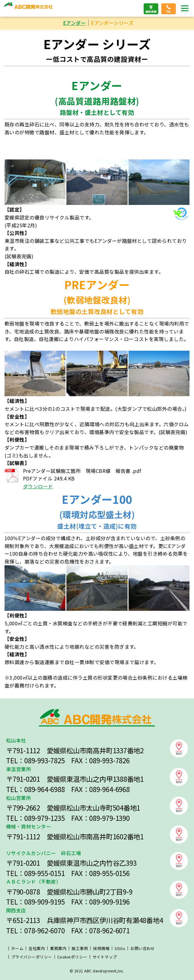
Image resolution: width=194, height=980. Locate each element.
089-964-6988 (44, 789)
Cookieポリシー (72, 957)
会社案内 (37, 948)
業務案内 (58, 948)
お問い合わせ (143, 948)
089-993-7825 (44, 760)
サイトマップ (105, 957)
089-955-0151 (44, 873)
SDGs (120, 948)
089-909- (37, 901)
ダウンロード (38, 486)
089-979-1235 (44, 818)
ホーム (17, 948)
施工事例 (80, 948)
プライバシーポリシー (32, 957)
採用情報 (101, 948)
